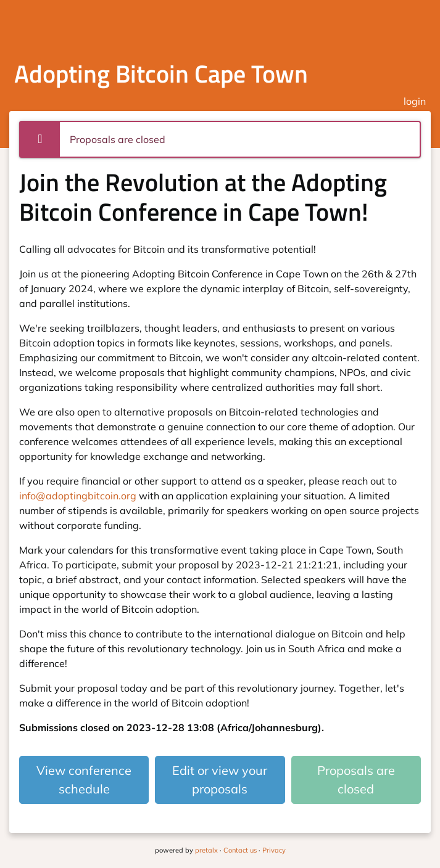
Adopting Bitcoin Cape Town (161, 74)
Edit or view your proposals (220, 780)
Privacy (274, 850)
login (415, 101)
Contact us (240, 850)
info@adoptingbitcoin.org (78, 496)
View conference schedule (84, 780)
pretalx (206, 850)
